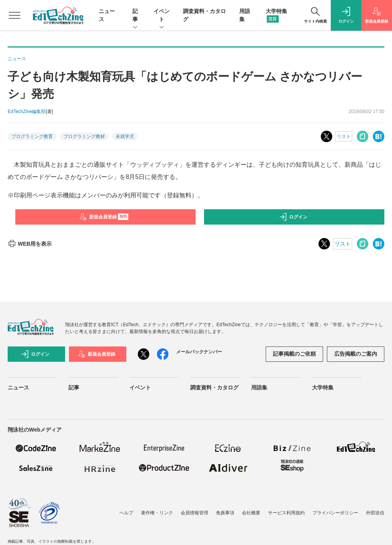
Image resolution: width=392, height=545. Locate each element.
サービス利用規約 (286, 513)
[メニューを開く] (15, 15)
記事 (135, 16)
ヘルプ (126, 513)
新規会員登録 (104, 217)
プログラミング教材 (84, 136)
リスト (344, 136)
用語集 (259, 387)
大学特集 (323, 387)
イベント (162, 16)
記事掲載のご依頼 (294, 354)
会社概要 (251, 513)
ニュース (18, 387)
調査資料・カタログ (214, 387)
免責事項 (225, 513)
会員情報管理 (194, 513)
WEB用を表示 (30, 244)
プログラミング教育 (32, 136)
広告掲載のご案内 (356, 354)
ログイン (293, 217)
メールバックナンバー (199, 352)
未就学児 (125, 136)
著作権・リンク (157, 513)
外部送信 (375, 513)
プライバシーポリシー (335, 513)
